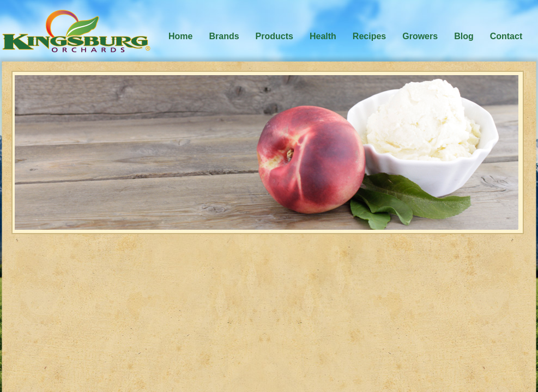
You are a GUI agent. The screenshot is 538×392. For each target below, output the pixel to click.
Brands (224, 36)
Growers (420, 36)
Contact (506, 36)
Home (180, 36)
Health (323, 36)
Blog (464, 36)
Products (274, 36)
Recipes (369, 36)
